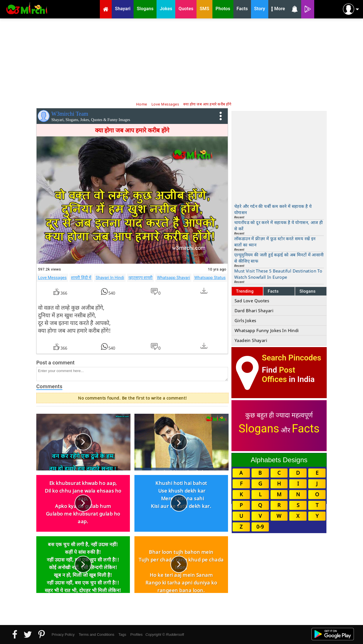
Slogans (308, 291)
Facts (273, 291)
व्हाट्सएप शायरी (141, 278)
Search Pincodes (291, 358)
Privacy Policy (63, 635)
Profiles (136, 635)
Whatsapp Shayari (173, 278)
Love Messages (52, 278)
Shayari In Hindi (110, 278)
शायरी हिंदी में (81, 278)
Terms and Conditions (96, 635)
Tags (122, 635)
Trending (245, 291)
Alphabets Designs (279, 460)
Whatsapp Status (210, 278)
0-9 (260, 527)
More (278, 9)
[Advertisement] (181, 60)
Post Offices (278, 375)
